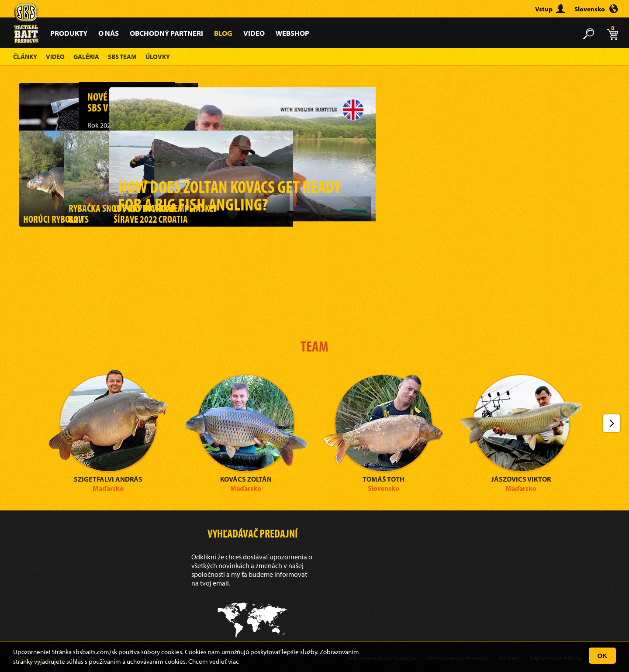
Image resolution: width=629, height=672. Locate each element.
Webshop (292, 33)
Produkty (69, 33)
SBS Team (122, 57)
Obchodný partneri (166, 33)
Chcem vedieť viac (214, 661)
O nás (109, 33)
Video (254, 33)
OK (603, 656)
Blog (223, 33)
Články (25, 57)
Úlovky (158, 57)
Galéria (86, 57)
